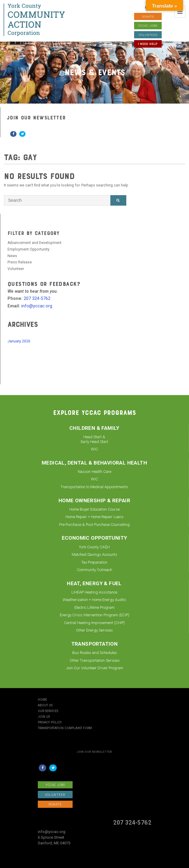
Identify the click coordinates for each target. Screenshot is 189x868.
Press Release (20, 262)
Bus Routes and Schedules (95, 653)
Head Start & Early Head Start (94, 439)
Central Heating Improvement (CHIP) (94, 623)
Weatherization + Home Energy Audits (94, 600)
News (12, 256)
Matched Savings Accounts (94, 554)
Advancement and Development (34, 243)
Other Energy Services (94, 630)
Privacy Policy (50, 723)
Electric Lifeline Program (94, 607)
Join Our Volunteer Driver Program (95, 668)
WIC (94, 449)
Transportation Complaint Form (65, 728)
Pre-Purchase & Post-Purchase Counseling (94, 525)
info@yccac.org (37, 306)
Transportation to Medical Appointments (94, 487)
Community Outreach (94, 570)
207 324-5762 (37, 299)
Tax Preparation (94, 562)
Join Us (44, 717)
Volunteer (16, 269)
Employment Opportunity (28, 249)
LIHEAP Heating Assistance (94, 592)
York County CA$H (94, 547)
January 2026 (19, 341)
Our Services (48, 711)
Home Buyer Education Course (94, 509)
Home (42, 700)
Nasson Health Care (94, 472)
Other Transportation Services (95, 660)
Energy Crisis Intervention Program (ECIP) (94, 615)
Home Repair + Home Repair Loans (94, 517)
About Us (45, 705)
